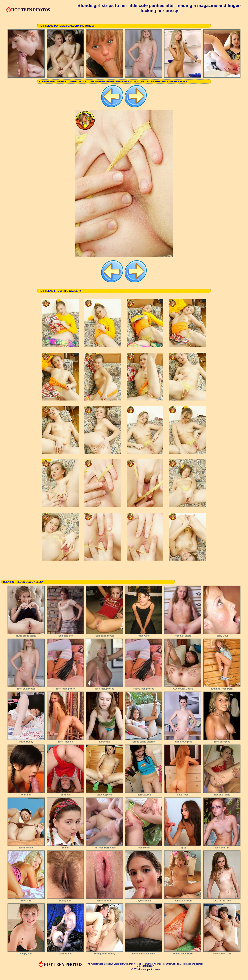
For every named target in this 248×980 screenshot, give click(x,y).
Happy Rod (26, 952)
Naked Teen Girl (222, 952)
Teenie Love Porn (183, 952)
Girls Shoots (104, 899)
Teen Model (144, 846)
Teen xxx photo (183, 635)
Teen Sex (26, 793)
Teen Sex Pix (144, 793)
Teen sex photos (26, 687)
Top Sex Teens (222, 793)
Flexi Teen (183, 793)
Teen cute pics (222, 740)
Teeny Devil (222, 635)
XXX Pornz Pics (222, 899)
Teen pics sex (65, 635)
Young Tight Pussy (104, 952)
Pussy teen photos (144, 687)
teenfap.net (65, 952)
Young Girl (65, 793)
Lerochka (104, 740)
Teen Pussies (65, 740)
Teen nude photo (65, 687)
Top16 (183, 846)
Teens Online (26, 846)
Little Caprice (104, 793)
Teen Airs (26, 899)
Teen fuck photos (104, 687)
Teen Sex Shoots (183, 899)
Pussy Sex (65, 899)
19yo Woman (144, 899)
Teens (65, 846)
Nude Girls (144, 635)
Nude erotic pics (183, 740)
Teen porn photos (104, 635)
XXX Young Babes (183, 687)
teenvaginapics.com (144, 952)
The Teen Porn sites (104, 846)
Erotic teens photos (144, 740)
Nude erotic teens (26, 635)
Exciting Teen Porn (222, 687)
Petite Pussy (26, 740)
